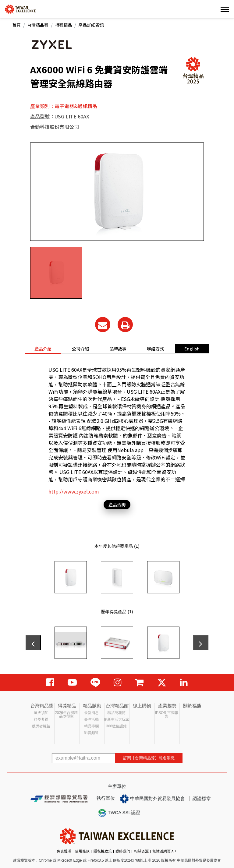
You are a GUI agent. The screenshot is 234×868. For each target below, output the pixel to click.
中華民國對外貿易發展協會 (152, 799)
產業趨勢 (167, 706)
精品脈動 (92, 706)
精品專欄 (91, 726)
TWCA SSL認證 (119, 813)
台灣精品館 (117, 706)
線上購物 (142, 706)
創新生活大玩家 (116, 719)
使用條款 (82, 851)
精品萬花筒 (116, 713)
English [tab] (192, 349)
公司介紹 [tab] (80, 349)
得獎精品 (63, 25)
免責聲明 (64, 851)
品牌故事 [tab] (118, 349)
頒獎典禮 (41, 719)
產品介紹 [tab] (43, 349)
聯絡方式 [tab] (155, 349)
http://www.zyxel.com (74, 491)
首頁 (16, 25)
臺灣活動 (91, 719)
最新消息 (91, 713)
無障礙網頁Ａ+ (164, 851)
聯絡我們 (123, 851)
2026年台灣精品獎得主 (66, 715)
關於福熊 (192, 706)
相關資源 (141, 851)
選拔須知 (41, 713)
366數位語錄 (116, 726)
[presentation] (33, 643)
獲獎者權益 (41, 726)
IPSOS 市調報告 (167, 715)
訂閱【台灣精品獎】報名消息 (149, 758)
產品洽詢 (117, 504)
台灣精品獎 (38, 25)
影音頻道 (91, 733)
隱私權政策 (103, 851)
